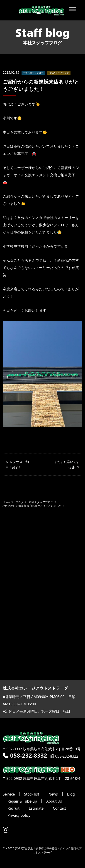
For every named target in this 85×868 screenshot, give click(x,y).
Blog (71, 794)
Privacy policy (19, 815)
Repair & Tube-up (22, 801)
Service (9, 794)
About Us (54, 801)
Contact (59, 808)
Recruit (13, 808)
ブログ (19, 502)
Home (6, 502)
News (53, 794)
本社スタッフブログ (33, 73)
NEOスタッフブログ (59, 73)
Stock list (32, 794)
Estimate (36, 808)
